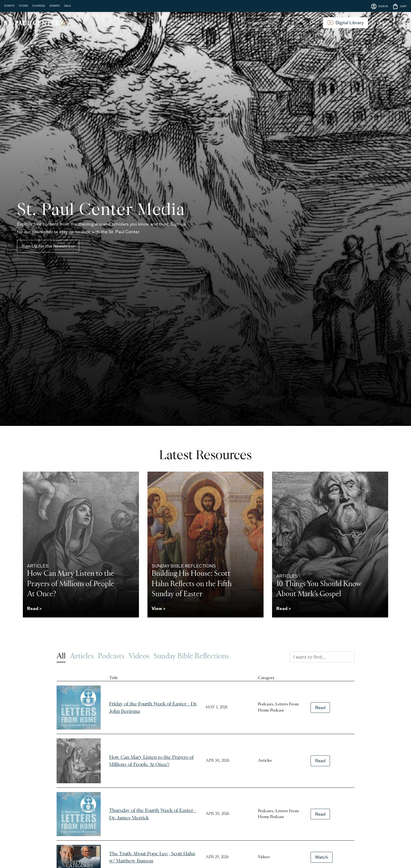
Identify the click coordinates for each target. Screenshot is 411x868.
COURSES (39, 6)
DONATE (55, 6)
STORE (23, 6)
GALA (67, 6)
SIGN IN (379, 6)
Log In (383, 23)
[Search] (273, 23)
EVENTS (9, 6)
